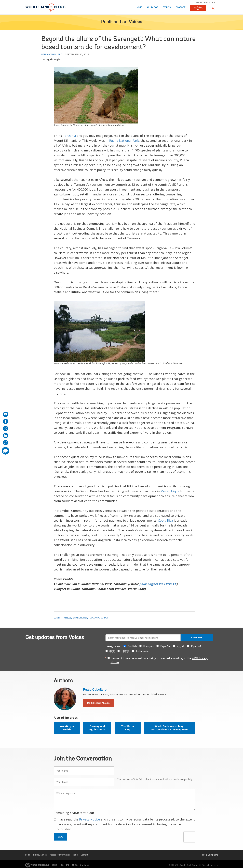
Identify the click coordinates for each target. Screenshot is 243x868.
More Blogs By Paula (98, 703)
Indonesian (143, 651)
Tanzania (69, 136)
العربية (181, 646)
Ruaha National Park (124, 141)
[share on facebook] (6, 421)
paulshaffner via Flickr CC (158, 584)
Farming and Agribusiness (97, 728)
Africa (105, 618)
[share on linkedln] (6, 436)
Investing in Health (67, 728)
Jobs (76, 855)
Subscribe (197, 638)
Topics (167, 7)
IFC (68, 865)
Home (139, 7)
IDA (62, 865)
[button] (213, 8)
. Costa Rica (165, 520)
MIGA (75, 865)
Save (61, 837)
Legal (28, 855)
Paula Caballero (52, 54)
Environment (80, 618)
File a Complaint (210, 855)
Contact (180, 7)
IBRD (55, 865)
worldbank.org (206, 2)
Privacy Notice (90, 819)
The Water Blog (128, 728)
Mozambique (170, 491)
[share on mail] (6, 414)
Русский (196, 646)
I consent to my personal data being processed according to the (159, 660)
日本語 (125, 651)
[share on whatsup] (6, 443)
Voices (135, 22)
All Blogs (153, 7)
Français (148, 646)
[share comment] (5, 451)
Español (165, 646)
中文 (112, 651)
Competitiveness (62, 618)
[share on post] (6, 428)
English (58, 59)
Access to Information (60, 855)
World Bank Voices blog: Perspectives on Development (170, 728)
